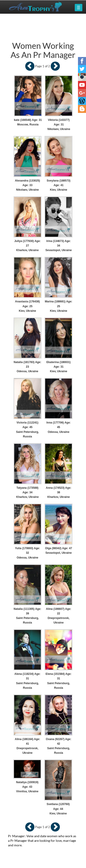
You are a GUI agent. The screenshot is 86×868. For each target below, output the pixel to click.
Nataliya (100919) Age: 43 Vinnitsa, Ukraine (27, 787)
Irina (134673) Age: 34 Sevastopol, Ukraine (59, 246)
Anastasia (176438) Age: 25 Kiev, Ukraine (28, 306)
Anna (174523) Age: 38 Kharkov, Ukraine (59, 492)
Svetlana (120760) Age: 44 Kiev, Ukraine (58, 809)
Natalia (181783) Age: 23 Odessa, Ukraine (28, 367)
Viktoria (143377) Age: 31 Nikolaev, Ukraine (59, 125)
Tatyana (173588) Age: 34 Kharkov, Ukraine (28, 492)
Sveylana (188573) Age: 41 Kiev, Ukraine (59, 185)
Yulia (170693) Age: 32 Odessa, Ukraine (27, 553)
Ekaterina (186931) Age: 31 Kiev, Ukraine (59, 367)
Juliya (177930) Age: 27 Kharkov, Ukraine (27, 246)
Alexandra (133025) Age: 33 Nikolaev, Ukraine (27, 185)
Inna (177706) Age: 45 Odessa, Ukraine (59, 427)
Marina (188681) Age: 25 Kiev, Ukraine (59, 306)
